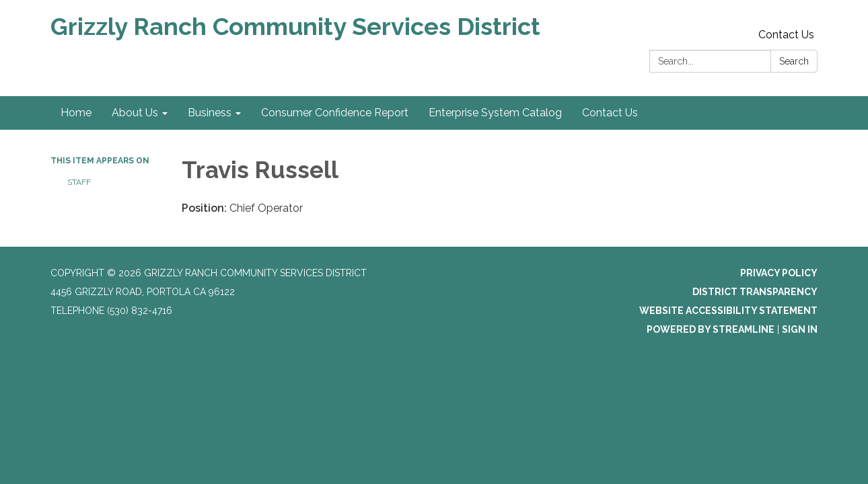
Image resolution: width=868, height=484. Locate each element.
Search (794, 61)
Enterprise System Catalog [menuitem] (495, 113)
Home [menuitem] (76, 113)
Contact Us (786, 35)
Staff (79, 182)
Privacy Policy (779, 273)
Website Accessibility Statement (728, 311)
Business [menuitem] (210, 113)
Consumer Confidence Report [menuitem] (335, 113)
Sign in (800, 329)
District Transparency (755, 292)
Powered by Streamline (711, 329)
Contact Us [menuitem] (610, 113)
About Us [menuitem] (135, 113)
